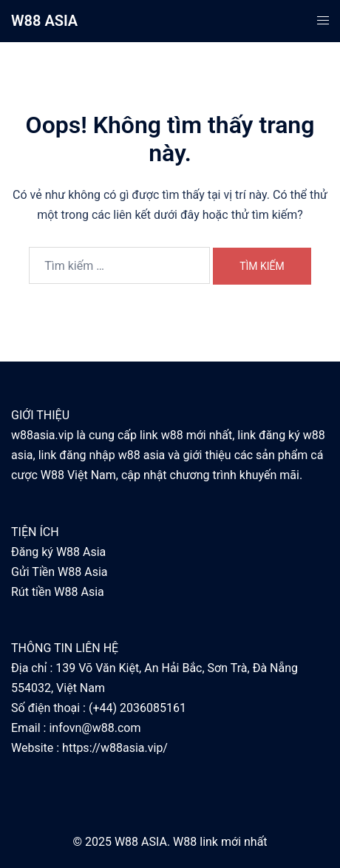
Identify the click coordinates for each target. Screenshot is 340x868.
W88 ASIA (44, 21)
